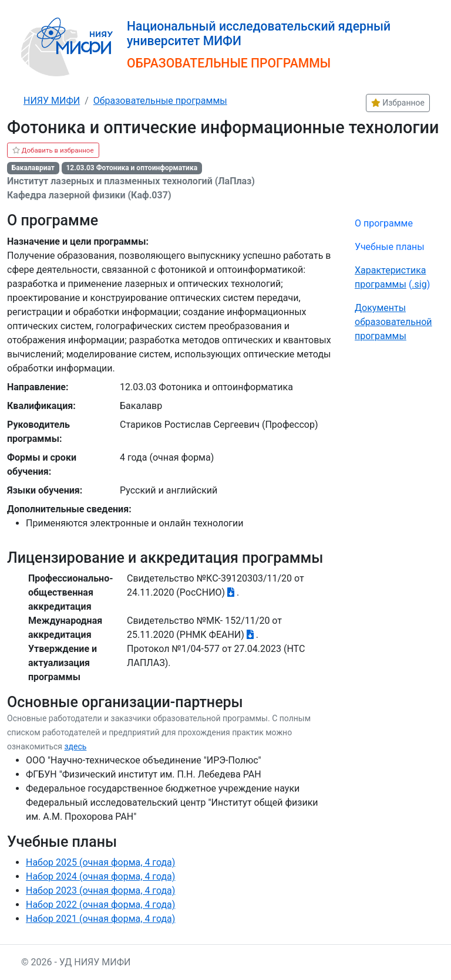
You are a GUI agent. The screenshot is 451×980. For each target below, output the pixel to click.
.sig (419, 284)
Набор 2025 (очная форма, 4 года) (100, 862)
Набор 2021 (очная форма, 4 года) (100, 919)
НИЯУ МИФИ (52, 101)
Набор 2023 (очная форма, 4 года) (100, 891)
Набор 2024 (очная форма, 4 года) (100, 876)
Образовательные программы (160, 101)
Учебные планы (390, 247)
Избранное (398, 103)
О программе (384, 223)
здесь (75, 746)
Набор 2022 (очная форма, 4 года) (100, 905)
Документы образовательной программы (393, 322)
